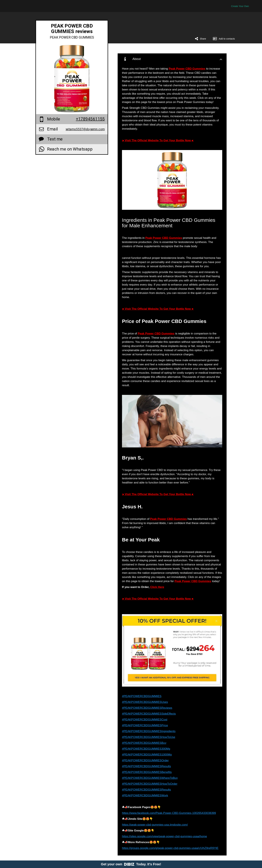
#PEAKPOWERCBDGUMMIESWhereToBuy (150, 778)
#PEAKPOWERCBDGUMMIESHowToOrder (150, 784)
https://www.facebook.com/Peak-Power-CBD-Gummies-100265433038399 (169, 813)
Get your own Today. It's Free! (131, 864)
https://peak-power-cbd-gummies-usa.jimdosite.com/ (155, 825)
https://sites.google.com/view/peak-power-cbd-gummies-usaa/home (164, 836)
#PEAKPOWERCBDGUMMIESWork (145, 795)
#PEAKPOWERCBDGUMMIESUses (145, 702)
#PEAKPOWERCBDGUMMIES (142, 696)
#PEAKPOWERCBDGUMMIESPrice (145, 725)
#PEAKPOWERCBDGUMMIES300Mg (146, 749)
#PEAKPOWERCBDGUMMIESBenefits (147, 772)
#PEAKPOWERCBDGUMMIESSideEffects (149, 714)
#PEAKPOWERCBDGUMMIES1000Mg (147, 755)
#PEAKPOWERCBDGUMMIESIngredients (149, 731)
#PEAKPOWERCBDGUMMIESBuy (144, 743)
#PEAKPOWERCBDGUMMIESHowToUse (149, 737)
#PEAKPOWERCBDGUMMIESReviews (147, 708)
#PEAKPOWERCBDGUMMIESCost (145, 720)
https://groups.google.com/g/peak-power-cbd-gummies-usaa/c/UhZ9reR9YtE (170, 848)
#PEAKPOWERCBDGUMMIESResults (146, 766)
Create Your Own (240, 6)
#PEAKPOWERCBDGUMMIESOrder (145, 760)
